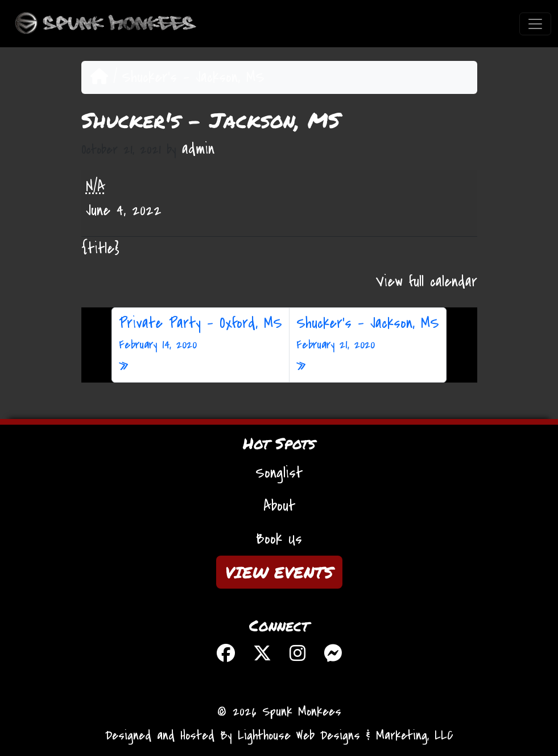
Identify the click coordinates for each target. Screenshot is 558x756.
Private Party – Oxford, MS (201, 334)
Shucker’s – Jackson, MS (368, 334)
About (279, 506)
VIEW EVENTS (279, 572)
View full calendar (427, 282)
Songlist (279, 473)
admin (198, 149)
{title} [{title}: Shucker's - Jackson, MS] (100, 249)
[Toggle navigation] (535, 24)
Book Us (279, 539)
